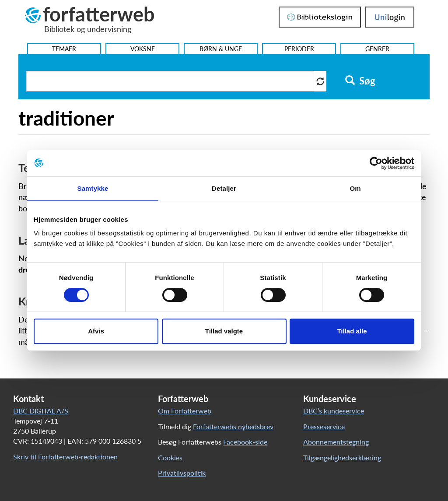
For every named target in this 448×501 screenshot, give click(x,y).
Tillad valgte (224, 331)
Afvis (96, 331)
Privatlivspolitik (182, 473)
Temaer (64, 49)
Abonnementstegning (336, 442)
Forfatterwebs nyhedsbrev (233, 426)
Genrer (377, 49)
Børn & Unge (221, 49)
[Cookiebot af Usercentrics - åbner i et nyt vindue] (376, 163)
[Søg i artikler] (170, 81)
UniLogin (390, 17)
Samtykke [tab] (93, 188)
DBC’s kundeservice (334, 411)
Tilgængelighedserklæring (342, 457)
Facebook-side (245, 442)
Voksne (143, 49)
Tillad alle (352, 331)
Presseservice (324, 426)
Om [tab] (355, 188)
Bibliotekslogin (320, 17)
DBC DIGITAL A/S (41, 411)
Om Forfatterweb (185, 411)
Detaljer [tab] (224, 188)
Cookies (170, 457)
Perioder (299, 49)
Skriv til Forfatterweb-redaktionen (65, 457)
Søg (360, 81)
